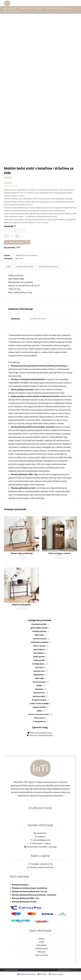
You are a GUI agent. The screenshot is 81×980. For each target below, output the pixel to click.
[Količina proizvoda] (12, 236)
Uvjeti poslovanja (41, 955)
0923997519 (40, 833)
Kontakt (41, 942)
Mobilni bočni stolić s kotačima (26, 255)
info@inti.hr (40, 837)
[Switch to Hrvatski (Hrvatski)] (42, 974)
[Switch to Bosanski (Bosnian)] (26, 974)
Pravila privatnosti (41, 948)
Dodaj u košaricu (16, 242)
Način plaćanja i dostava (51, 266)
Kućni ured (19, 258)
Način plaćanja (41, 945)
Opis (9, 266)
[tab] (9, 266)
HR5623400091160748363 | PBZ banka (40, 847)
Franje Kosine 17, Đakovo (40, 843)
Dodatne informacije (26, 266)
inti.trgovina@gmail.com (40, 840)
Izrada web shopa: (64, 970)
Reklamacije (41, 952)
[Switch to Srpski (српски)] (56, 974)
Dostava (41, 939)
